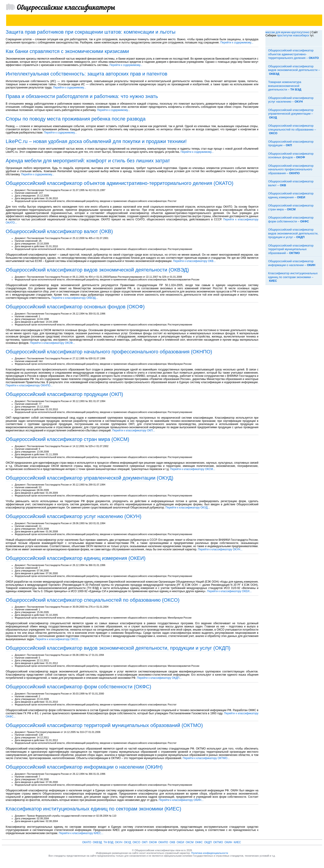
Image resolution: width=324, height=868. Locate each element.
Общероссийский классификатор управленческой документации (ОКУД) (89, 478)
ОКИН (228, 842)
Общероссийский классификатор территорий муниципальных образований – (291, 249)
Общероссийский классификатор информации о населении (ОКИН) (84, 767)
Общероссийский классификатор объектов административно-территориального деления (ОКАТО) (120, 183)
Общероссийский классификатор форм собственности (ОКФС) (78, 687)
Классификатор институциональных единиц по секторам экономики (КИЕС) (93, 809)
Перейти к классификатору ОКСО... (58, 639)
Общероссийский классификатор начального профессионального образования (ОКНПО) (109, 352)
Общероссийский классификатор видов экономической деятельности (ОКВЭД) (97, 270)
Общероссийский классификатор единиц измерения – (291, 195)
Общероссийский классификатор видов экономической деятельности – (294, 70)
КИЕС (237, 842)
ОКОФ (153, 842)
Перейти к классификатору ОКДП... (159, 678)
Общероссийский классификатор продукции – (291, 143)
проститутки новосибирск (293, 35)
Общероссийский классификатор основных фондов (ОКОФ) (75, 307)
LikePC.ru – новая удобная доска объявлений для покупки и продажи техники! (96, 141)
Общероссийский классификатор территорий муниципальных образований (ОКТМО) (104, 725)
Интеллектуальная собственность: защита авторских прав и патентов (87, 74)
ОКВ (172, 842)
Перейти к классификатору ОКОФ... (52, 343)
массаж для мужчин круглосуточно (287, 32)
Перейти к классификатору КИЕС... (81, 833)
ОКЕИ (180, 842)
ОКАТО (87, 842)
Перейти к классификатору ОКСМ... (193, 469)
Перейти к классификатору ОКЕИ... (229, 591)
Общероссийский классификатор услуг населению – (291, 100)
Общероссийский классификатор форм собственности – (291, 219)
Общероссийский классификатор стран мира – (291, 207)
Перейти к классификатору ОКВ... (194, 261)
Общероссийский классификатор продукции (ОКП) (64, 394)
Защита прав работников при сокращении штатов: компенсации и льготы (91, 32)
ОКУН (119, 842)
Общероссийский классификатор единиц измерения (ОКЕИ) (76, 558)
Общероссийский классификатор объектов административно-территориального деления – (293, 54)
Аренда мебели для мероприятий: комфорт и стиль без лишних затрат (88, 161)
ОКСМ (190, 842)
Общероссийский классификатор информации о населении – (292, 263)
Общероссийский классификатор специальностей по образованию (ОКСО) (93, 600)
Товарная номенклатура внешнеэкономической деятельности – (285, 86)
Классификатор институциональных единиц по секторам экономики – (293, 277)
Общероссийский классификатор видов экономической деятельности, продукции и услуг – (293, 233)
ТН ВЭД (109, 842)
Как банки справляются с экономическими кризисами (67, 51)
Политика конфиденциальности (210, 853)
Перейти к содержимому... (237, 43)
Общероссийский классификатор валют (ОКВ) (59, 231)
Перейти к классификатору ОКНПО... (29, 385)
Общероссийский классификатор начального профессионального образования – (291, 169)
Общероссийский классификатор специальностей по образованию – (292, 129)
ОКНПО (163, 842)
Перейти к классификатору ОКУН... (220, 549)
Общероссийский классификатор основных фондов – (291, 156)
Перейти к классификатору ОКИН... (181, 800)
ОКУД (128, 842)
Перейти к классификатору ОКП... (134, 430)
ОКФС (199, 842)
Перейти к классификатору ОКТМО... (206, 758)
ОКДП (208, 842)
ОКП (145, 842)
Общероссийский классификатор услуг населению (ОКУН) (74, 516)
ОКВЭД (97, 842)
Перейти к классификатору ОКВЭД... (75, 298)
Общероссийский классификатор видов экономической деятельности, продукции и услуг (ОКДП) (118, 648)
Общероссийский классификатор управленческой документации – (291, 114)
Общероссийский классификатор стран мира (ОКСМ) (67, 439)
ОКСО (136, 842)
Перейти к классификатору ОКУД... (188, 508)
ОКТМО (218, 842)
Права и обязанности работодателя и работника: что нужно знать (82, 96)
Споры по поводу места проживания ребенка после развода (76, 119)
